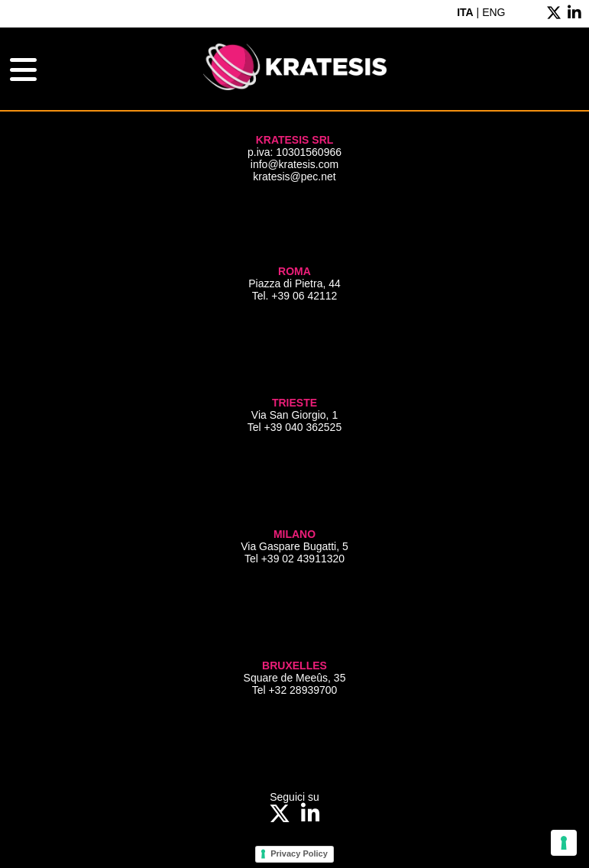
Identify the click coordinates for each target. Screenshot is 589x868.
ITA (465, 12)
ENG (494, 12)
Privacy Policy (299, 853)
